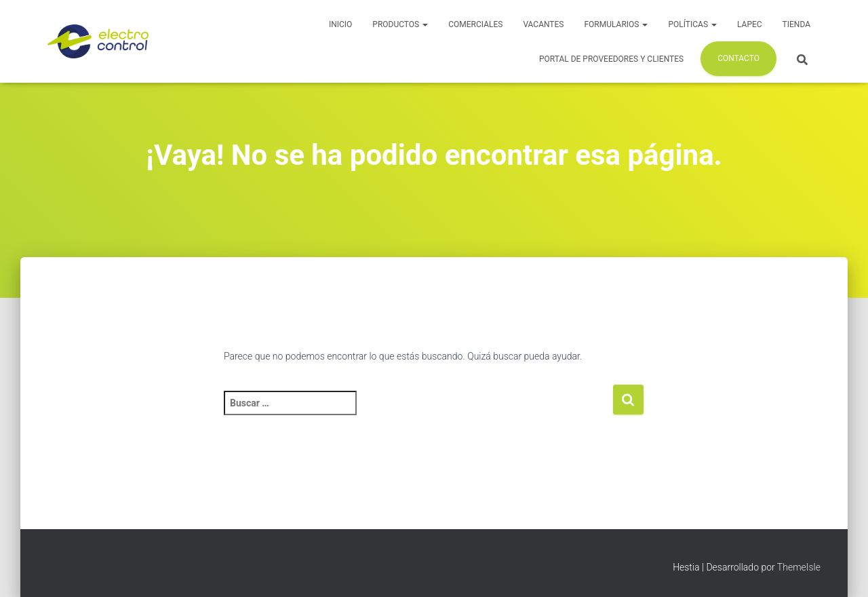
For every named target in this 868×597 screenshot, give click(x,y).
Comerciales (475, 24)
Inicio (340, 24)
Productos (400, 24)
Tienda (796, 24)
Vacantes (543, 24)
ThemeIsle (799, 567)
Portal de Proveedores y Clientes (611, 59)
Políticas (692, 24)
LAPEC (750, 24)
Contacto (738, 58)
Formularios (616, 24)
